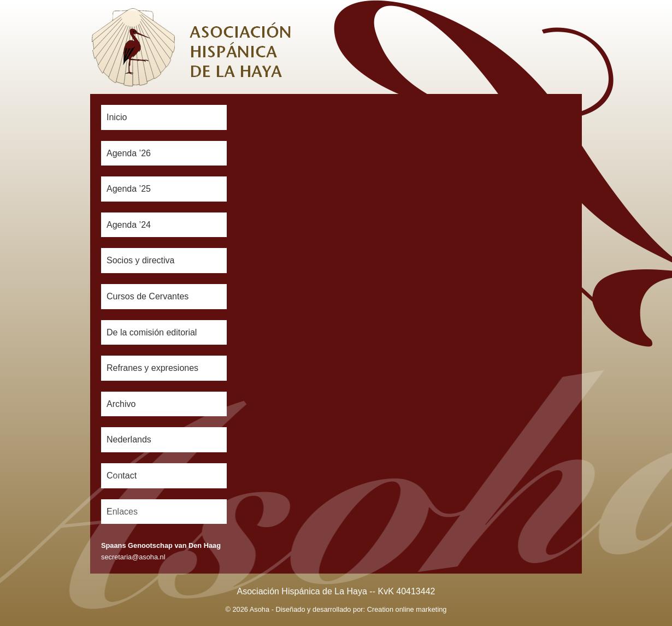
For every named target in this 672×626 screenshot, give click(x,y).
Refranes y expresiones (152, 368)
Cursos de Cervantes (148, 296)
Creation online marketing (407, 609)
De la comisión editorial (152, 332)
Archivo (121, 404)
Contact (122, 476)
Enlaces (122, 512)
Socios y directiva (141, 260)
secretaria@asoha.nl (133, 557)
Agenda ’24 (129, 225)
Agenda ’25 (129, 189)
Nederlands (129, 439)
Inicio (117, 117)
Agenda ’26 (129, 153)
